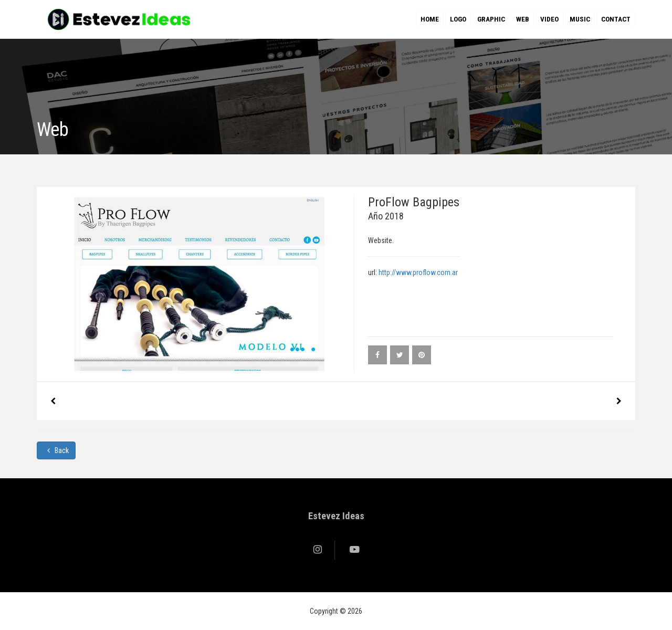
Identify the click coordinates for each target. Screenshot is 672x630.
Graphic (491, 19)
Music (580, 19)
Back (56, 450)
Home (430, 19)
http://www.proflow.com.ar (418, 272)
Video (549, 19)
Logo (458, 19)
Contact (616, 19)
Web (523, 19)
